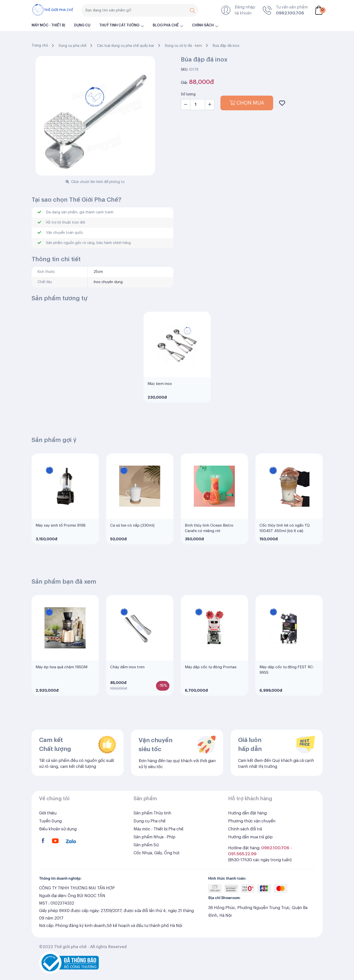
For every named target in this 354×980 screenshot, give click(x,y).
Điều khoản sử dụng (58, 843)
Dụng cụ (82, 25)
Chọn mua (247, 103)
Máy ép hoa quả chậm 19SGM (61, 681)
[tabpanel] (177, 371)
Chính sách (203, 25)
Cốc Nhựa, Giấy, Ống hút (157, 866)
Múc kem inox (160, 398)
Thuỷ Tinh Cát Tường (119, 25)
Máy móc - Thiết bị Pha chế (158, 843)
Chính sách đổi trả (245, 843)
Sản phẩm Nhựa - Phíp (154, 851)
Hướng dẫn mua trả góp (250, 851)
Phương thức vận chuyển (252, 835)
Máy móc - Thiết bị (48, 25)
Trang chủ (40, 46)
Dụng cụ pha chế (73, 46)
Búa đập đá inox (226, 46)
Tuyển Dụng (50, 835)
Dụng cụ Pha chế (150, 835)
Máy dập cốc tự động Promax (211, 681)
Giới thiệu (48, 827)
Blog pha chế (166, 25)
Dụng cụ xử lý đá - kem (183, 46)
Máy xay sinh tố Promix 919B (61, 539)
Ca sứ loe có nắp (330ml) (132, 539)
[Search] (140, 10)
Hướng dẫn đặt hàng (247, 827)
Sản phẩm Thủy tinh (152, 827)
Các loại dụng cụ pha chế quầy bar (126, 46)
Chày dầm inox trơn (127, 681)
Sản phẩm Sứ (146, 858)
